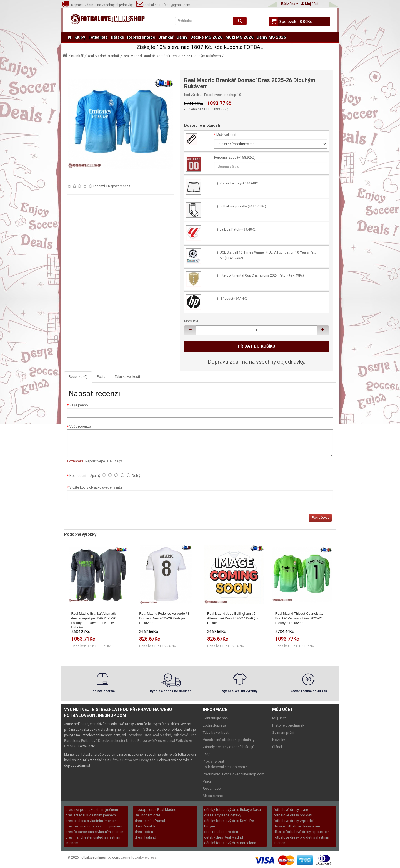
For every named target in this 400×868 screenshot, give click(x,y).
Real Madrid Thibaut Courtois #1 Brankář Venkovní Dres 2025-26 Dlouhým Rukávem (299, 618)
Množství (191, 321)
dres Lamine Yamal (150, 821)
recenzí (99, 186)
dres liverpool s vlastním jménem (92, 810)
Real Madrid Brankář (103, 56)
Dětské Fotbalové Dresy (129, 760)
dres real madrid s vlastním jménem (94, 826)
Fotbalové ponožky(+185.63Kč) (243, 206)
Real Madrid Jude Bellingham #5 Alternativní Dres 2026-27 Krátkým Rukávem (233, 618)
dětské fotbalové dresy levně (297, 826)
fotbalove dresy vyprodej (294, 821)
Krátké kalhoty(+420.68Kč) (240, 183)
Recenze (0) (78, 377)
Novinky (279, 740)
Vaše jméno (79, 405)
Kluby (80, 37)
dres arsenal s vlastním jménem (91, 815)
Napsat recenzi (120, 186)
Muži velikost (226, 135)
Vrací (207, 781)
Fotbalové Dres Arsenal (156, 741)
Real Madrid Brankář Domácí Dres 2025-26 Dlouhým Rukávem (172, 56)
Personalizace (225, 158)
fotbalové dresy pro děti (293, 815)
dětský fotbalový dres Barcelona (230, 843)
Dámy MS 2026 (271, 37)
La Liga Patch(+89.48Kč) (238, 229)
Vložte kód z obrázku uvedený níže (96, 487)
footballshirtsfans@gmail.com (163, 5)
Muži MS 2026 (240, 37)
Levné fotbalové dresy (139, 857)
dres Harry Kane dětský (223, 815)
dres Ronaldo (146, 826)
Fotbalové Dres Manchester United (109, 741)
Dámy (182, 37)
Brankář (166, 37)
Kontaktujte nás (215, 718)
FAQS (207, 754)
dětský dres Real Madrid (224, 837)
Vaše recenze (80, 427)
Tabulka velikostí (127, 377)
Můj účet (279, 718)
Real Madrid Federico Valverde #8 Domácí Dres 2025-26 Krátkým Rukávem (164, 618)
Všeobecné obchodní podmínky (229, 740)
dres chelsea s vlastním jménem (91, 821)
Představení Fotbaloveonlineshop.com (234, 774)
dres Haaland (145, 837)
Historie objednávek (288, 725)
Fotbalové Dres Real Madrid (149, 735)
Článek (278, 747)
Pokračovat (320, 518)
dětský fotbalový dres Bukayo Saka (232, 810)
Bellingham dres (148, 815)
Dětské (117, 37)
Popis (101, 377)
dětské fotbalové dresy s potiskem (302, 832)
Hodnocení (78, 476)
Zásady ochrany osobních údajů (228, 747)
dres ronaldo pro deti (221, 832)
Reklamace (212, 789)
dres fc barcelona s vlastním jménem (95, 832)
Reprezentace (141, 37)
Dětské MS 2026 (207, 37)
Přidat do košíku (257, 346)
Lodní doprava (214, 725)
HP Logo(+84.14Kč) (234, 298)
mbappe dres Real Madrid (156, 810)
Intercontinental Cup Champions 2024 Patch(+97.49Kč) (262, 275)
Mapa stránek (214, 796)
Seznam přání (283, 732)
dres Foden (144, 832)
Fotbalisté (98, 37)
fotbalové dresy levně (291, 810)
